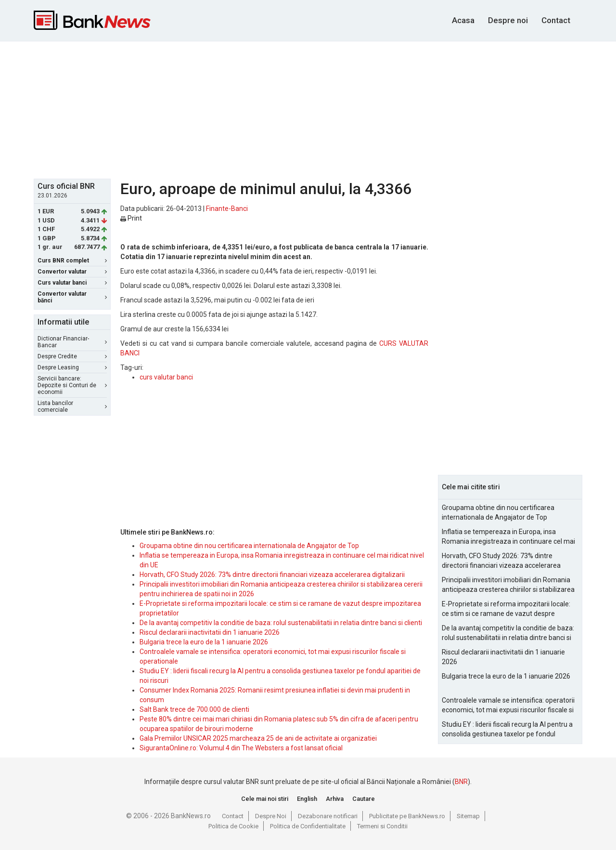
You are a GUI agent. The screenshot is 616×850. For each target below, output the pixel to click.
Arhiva (335, 799)
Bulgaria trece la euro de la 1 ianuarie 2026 (204, 642)
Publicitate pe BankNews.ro (407, 816)
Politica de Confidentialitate (308, 826)
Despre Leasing (72, 367)
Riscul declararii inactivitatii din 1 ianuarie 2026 (210, 632)
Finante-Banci (227, 209)
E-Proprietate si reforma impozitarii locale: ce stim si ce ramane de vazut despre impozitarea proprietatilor (506, 609)
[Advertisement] (308, 109)
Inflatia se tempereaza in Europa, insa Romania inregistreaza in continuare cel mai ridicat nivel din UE (508, 537)
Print (131, 218)
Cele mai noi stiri (265, 799)
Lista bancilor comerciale (72, 406)
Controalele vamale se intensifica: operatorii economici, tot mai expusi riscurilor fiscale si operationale (508, 706)
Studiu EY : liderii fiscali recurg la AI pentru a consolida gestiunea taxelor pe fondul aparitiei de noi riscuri (507, 730)
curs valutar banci (166, 377)
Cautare (364, 799)
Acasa (463, 20)
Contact (556, 20)
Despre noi (508, 20)
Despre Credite (72, 356)
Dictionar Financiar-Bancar (72, 342)
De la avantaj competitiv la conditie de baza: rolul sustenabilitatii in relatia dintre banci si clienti (281, 623)
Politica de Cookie (233, 826)
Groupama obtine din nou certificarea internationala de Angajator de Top (249, 546)
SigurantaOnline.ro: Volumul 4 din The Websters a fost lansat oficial (241, 748)
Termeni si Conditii (382, 826)
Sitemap (468, 816)
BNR (461, 782)
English (307, 799)
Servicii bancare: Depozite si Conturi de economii (72, 385)
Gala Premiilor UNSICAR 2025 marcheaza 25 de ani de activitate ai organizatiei (258, 738)
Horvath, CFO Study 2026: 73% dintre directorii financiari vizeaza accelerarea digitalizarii (272, 575)
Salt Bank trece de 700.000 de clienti (194, 709)
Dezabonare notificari (328, 816)
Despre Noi (271, 816)
